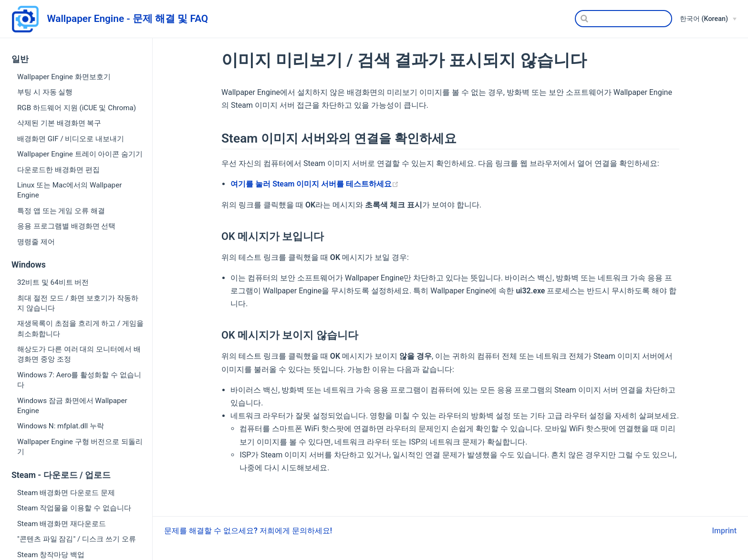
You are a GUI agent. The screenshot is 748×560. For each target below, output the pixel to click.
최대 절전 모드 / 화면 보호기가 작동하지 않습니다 (78, 303)
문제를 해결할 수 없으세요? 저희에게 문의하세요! (248, 531)
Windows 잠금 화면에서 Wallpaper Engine (72, 406)
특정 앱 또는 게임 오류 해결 (61, 211)
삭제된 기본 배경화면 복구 (59, 123)
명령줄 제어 (36, 242)
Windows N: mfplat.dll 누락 (61, 426)
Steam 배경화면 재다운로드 (62, 524)
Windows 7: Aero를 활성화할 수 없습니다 (79, 380)
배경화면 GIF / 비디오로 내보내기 (71, 139)
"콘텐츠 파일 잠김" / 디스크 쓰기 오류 (77, 539)
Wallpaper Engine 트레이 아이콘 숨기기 (80, 154)
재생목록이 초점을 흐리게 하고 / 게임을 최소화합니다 (80, 328)
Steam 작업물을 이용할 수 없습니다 (74, 508)
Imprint (724, 531)
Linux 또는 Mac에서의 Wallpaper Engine (69, 190)
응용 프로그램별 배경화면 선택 (66, 226)
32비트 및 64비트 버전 (53, 282)
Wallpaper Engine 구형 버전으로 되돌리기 (80, 447)
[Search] (623, 19)
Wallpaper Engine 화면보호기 (64, 77)
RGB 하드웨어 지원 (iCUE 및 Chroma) (77, 108)
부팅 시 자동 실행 (45, 92)
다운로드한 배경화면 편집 (58, 170)
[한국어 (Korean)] (708, 19)
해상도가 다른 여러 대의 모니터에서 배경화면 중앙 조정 (79, 354)
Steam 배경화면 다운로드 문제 (66, 493)
